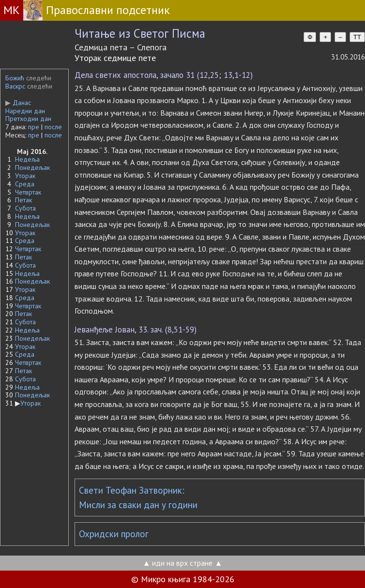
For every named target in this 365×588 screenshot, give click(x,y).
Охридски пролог (114, 534)
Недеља (27, 159)
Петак (23, 200)
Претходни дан (28, 119)
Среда (25, 184)
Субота (25, 208)
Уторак (25, 176)
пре (34, 127)
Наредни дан (25, 111)
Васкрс (15, 86)
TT (357, 37)
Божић (15, 78)
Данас (18, 103)
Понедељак (32, 167)
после (53, 127)
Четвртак (28, 192)
